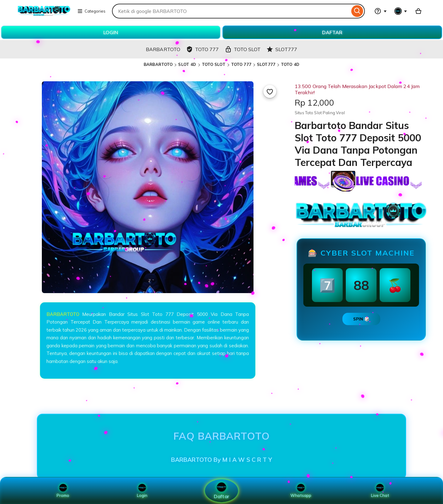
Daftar (221, 491)
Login (142, 491)
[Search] (357, 11)
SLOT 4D (187, 64)
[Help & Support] (381, 11)
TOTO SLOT (214, 64)
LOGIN (111, 32)
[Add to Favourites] (270, 91)
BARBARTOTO (158, 64)
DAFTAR (332, 32)
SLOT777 (266, 64)
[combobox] (231, 11)
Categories (91, 11)
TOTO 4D (290, 64)
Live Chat (380, 491)
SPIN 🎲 (361, 319)
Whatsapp (301, 491)
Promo (63, 491)
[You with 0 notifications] (401, 11)
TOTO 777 (241, 64)
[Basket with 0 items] (418, 11)
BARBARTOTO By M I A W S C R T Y (221, 460)
